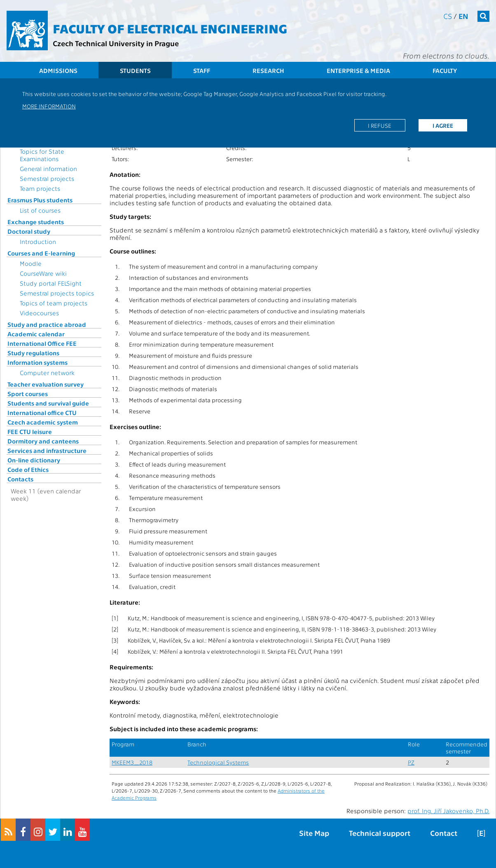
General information (48, 169)
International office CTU (42, 413)
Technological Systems (218, 762)
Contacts (20, 479)
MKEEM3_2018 (132, 762)
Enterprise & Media (358, 70)
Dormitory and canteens (43, 441)
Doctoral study (29, 231)
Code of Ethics (28, 469)
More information (49, 106)
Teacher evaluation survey (46, 384)
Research (268, 70)
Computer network (47, 373)
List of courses (40, 210)
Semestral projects (47, 178)
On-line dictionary (34, 460)
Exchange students (36, 222)
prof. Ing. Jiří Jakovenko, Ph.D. (448, 811)
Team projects (40, 188)
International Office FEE (42, 343)
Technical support (380, 833)
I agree (443, 125)
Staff (202, 70)
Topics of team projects (54, 303)
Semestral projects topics (57, 293)
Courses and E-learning (41, 253)
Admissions (58, 70)
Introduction (38, 242)
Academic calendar (36, 334)
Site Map (314, 833)
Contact (444, 833)
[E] (481, 833)
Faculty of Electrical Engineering (170, 28)
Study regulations (33, 353)
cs (448, 16)
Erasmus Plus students (40, 200)
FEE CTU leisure (30, 432)
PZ (411, 762)
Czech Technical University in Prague (116, 43)
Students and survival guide (48, 403)
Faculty (445, 70)
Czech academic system (43, 422)
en (463, 16)
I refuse (380, 125)
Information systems (37, 362)
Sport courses (28, 394)
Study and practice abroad (47, 324)
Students (135, 70)
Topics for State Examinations (42, 155)
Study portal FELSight (51, 283)
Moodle (31, 263)
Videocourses (39, 313)
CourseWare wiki (43, 273)
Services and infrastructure (47, 450)
